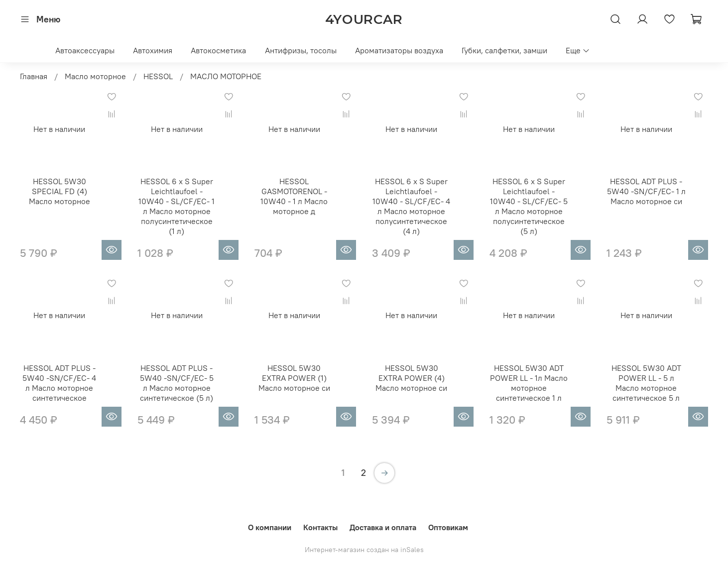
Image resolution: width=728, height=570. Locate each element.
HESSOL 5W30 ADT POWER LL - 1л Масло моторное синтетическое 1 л (529, 383)
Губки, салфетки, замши (504, 50)
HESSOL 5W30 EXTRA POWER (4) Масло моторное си (411, 378)
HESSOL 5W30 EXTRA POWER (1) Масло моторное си (294, 378)
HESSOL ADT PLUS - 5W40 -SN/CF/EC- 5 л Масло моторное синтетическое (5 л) (177, 383)
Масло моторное (95, 76)
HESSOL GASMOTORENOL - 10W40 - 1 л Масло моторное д (294, 196)
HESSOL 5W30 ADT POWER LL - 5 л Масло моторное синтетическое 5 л (646, 383)
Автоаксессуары (85, 50)
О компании (270, 527)
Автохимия (153, 50)
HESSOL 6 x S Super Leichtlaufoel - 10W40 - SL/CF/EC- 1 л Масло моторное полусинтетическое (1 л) (177, 206)
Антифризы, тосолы (301, 50)
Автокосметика (218, 50)
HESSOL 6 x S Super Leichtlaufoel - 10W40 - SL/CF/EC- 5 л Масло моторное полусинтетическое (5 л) (529, 206)
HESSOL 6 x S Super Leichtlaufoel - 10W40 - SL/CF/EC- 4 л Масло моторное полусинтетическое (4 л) (411, 206)
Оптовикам (448, 527)
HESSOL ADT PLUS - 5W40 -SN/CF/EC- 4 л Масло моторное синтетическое (59, 383)
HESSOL (158, 76)
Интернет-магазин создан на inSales (364, 550)
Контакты (320, 527)
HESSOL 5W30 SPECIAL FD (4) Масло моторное (60, 191)
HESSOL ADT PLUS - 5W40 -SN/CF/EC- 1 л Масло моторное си (646, 191)
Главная (34, 76)
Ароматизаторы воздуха (399, 50)
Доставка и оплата (383, 527)
